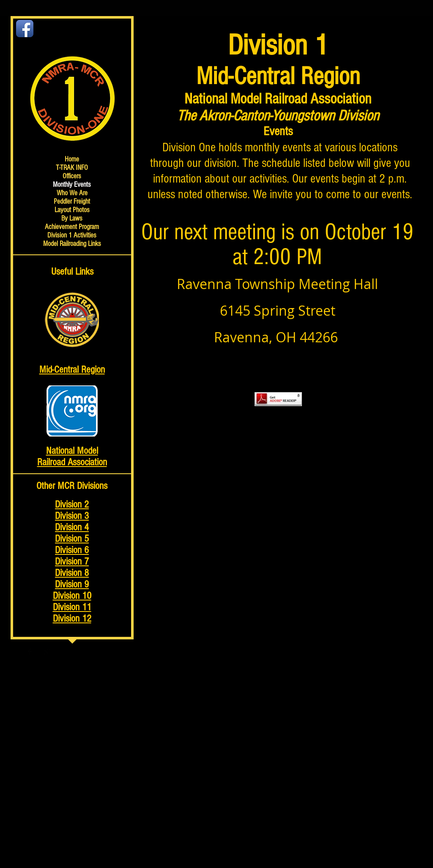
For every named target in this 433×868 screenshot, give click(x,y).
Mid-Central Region (72, 370)
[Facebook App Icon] (25, 29)
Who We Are (72, 193)
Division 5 (72, 539)
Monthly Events (72, 184)
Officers (72, 176)
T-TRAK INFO (72, 168)
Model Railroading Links (72, 244)
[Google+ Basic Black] (47, 652)
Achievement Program (72, 227)
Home (72, 159)
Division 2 (72, 504)
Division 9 (72, 584)
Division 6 (72, 550)
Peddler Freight (72, 201)
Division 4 (72, 527)
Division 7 (72, 561)
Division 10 (72, 596)
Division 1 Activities (72, 235)
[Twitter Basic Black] (38, 652)
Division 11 (72, 607)
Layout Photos (72, 210)
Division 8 (72, 573)
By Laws (72, 218)
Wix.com (205, 651)
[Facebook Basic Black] (30, 652)
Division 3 (72, 516)
